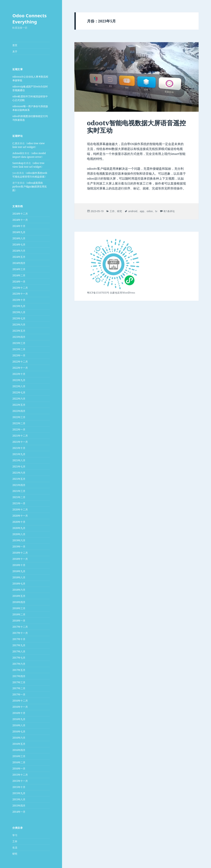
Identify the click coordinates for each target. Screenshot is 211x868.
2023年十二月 (20, 288)
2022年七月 (19, 392)
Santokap (18, 163)
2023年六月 (19, 325)
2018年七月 (19, 584)
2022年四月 (19, 411)
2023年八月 (19, 312)
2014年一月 (19, 812)
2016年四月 (19, 750)
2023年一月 (19, 355)
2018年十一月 (20, 559)
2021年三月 (19, 491)
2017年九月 (19, 645)
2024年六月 (19, 251)
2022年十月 (19, 374)
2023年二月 (19, 349)
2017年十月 (19, 639)
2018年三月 (19, 608)
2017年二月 (19, 688)
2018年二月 (19, 614)
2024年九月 (19, 232)
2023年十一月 (20, 294)
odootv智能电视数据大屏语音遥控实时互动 (137, 127)
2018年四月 (19, 602)
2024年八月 (19, 238)
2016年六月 (19, 738)
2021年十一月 (20, 442)
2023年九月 (19, 306)
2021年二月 (19, 497)
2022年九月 (19, 380)
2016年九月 (19, 719)
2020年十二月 (20, 510)
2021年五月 (19, 479)
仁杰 (15, 143)
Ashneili (17, 153)
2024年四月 (19, 263)
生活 (15, 848)
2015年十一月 (20, 781)
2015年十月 (19, 787)
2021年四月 (19, 485)
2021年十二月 (20, 436)
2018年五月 (19, 596)
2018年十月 (19, 565)
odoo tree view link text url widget (29, 145)
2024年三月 (19, 269)
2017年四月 (19, 676)
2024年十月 (19, 226)
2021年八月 (19, 460)
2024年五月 (19, 257)
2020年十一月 (20, 516)
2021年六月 (19, 473)
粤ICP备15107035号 (98, 293)
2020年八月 (19, 534)
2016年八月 (19, 725)
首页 (15, 45)
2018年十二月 (20, 553)
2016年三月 (19, 756)
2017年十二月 (20, 627)
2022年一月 (19, 429)
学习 (15, 835)
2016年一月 (19, 769)
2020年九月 (19, 528)
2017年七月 (19, 658)
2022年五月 (19, 405)
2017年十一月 (20, 633)
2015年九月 (19, 793)
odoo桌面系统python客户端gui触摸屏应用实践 (29, 186)
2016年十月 (19, 713)
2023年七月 (19, 318)
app (142, 211)
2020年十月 (19, 522)
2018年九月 (19, 571)
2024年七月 (19, 245)
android (133, 211)
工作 (15, 841)
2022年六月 (19, 399)
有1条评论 (169, 211)
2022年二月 (19, 423)
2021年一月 (19, 503)
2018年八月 (19, 577)
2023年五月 (19, 331)
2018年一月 (19, 621)
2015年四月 (19, 806)
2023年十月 (19, 300)
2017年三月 (19, 682)
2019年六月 (19, 540)
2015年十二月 (20, 775)
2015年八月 (19, 799)
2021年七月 (19, 467)
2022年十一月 (20, 368)
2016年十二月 (20, 701)
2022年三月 (19, 417)
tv (156, 211)
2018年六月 (19, 590)
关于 (15, 52)
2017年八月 (19, 651)
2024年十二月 (20, 214)
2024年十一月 (20, 220)
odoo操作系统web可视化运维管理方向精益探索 (30, 175)
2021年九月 (19, 454)
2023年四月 (19, 337)
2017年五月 (19, 670)
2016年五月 (19, 744)
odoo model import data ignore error (29, 155)
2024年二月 (19, 275)
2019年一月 (19, 547)
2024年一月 (19, 282)
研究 (15, 854)
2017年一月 (19, 694)
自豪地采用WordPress (122, 293)
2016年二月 (19, 762)
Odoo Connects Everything (29, 19)
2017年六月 (19, 664)
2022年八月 (19, 386)
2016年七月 (19, 731)
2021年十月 (19, 448)
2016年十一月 (20, 707)
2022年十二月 (20, 362)
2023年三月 (19, 343)
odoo (150, 211)
